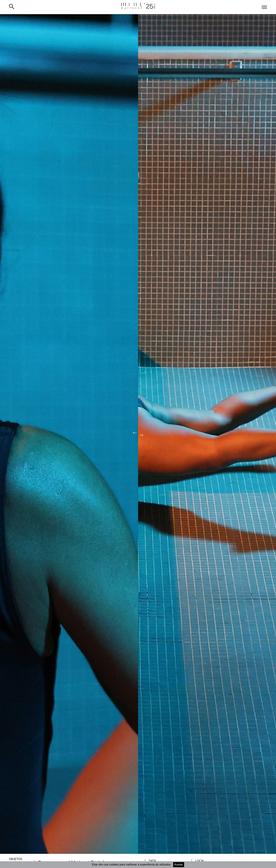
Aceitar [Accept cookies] (179, 865)
